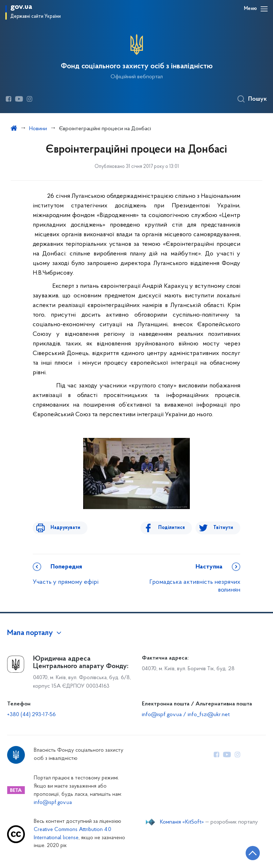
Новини (38, 129)
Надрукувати (62, 528)
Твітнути (223, 528)
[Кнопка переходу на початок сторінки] (246, 852)
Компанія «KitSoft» (182, 822)
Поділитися (175, 528)
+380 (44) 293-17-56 (31, 715)
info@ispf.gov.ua (53, 803)
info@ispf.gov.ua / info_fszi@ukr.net (186, 715)
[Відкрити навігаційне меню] (264, 9)
